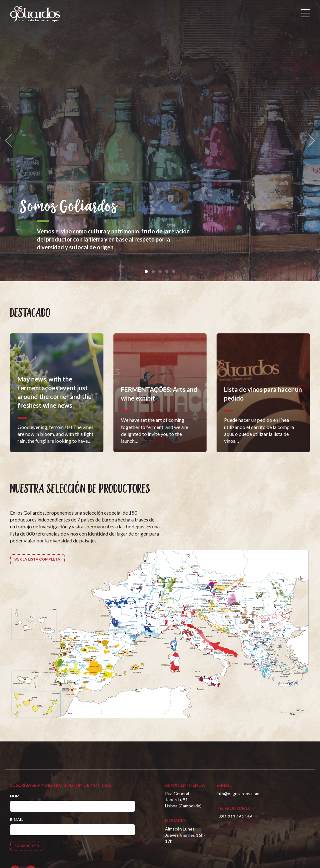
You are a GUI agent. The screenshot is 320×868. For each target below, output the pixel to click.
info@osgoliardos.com (238, 793)
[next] (309, 141)
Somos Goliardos (69, 207)
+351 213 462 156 (234, 817)
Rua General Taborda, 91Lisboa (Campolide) (183, 800)
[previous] (11, 141)
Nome (16, 796)
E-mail (17, 819)
